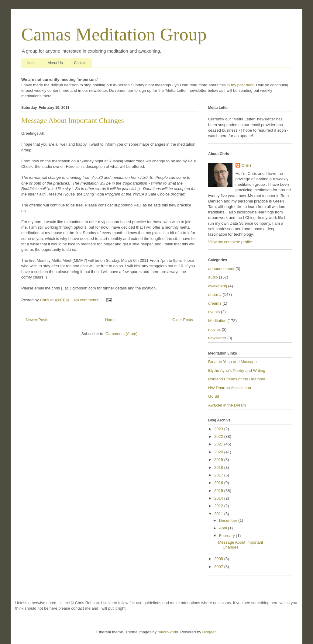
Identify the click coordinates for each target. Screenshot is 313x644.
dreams (215, 303)
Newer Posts (37, 320)
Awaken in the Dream (227, 405)
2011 (219, 514)
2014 (219, 498)
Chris (247, 165)
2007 (219, 567)
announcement (221, 269)
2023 (219, 429)
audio (213, 277)
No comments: (87, 300)
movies (214, 329)
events (214, 312)
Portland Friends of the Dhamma (237, 379)
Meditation (217, 321)
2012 (219, 506)
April (224, 528)
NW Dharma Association (230, 388)
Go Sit (214, 396)
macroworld (168, 632)
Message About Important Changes (73, 120)
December (229, 520)
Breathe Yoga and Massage (232, 362)
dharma (215, 294)
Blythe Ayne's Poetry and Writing (237, 370)
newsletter (217, 338)
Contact (80, 63)
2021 (219, 444)
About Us (55, 63)
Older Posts (183, 320)
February (228, 536)
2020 (219, 452)
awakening (218, 286)
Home (32, 63)
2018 (219, 467)
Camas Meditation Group (114, 34)
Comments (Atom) (121, 334)
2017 (219, 475)
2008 (219, 559)
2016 (219, 483)
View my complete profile (230, 242)
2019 (219, 460)
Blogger (209, 632)
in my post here (240, 85)
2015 (219, 491)
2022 (219, 436)
